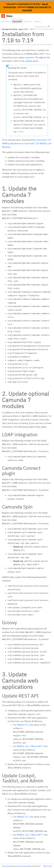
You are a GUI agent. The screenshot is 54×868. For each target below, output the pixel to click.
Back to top (48, 866)
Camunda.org (40, 27)
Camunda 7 (17, 21)
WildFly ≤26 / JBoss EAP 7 (30, 746)
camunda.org (7, 866)
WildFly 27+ (23, 725)
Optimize (28, 21)
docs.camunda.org (22, 866)
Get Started (6, 21)
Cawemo (37, 21)
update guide (32, 61)
